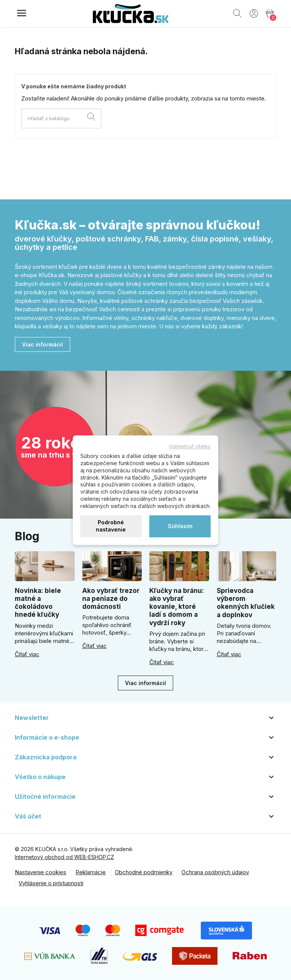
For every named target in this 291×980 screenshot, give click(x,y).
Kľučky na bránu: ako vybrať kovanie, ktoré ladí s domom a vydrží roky (177, 607)
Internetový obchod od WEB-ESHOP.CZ (64, 857)
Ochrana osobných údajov (215, 872)
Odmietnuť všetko (190, 446)
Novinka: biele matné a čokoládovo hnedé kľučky (38, 603)
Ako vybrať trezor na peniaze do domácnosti (111, 599)
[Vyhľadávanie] (61, 118)
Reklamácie (91, 872)
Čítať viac (27, 654)
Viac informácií (42, 344)
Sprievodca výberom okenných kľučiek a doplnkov (246, 603)
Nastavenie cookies (41, 872)
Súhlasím (180, 526)
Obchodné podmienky (144, 872)
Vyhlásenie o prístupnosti (51, 883)
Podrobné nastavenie (111, 526)
